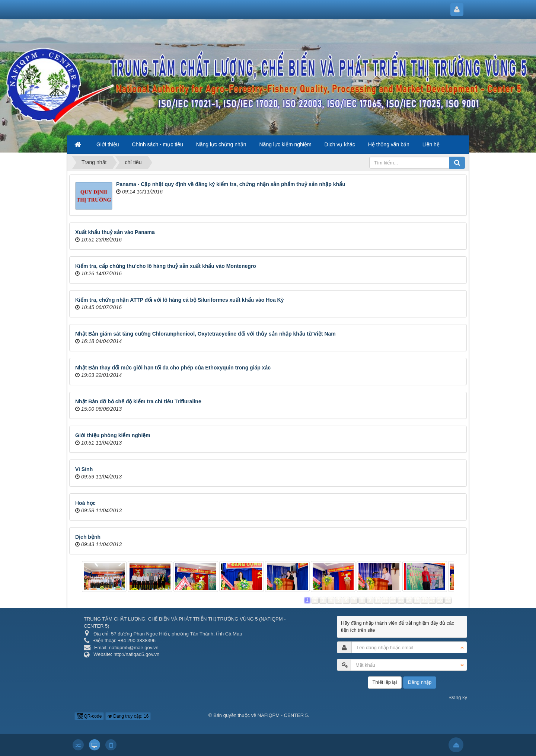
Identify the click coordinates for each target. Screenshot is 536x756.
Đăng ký (458, 697)
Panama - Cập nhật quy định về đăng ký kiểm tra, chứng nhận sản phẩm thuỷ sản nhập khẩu (231, 184)
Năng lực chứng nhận (221, 144)
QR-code (89, 716)
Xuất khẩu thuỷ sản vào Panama (115, 232)
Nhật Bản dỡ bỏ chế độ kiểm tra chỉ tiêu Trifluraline (138, 401)
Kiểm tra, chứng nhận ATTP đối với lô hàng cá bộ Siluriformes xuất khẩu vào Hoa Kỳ (179, 300)
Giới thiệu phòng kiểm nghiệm (113, 435)
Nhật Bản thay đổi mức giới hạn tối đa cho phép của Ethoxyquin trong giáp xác (173, 368)
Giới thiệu (108, 144)
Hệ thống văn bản (389, 144)
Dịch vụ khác (340, 144)
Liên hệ (431, 144)
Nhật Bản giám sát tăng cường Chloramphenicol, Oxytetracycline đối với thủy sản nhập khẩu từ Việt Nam (205, 334)
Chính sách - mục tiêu (157, 144)
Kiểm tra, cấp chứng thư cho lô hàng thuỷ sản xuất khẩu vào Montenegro (166, 266)
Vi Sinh (84, 469)
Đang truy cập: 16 (128, 716)
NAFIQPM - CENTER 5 (283, 715)
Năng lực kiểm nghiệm (285, 144)
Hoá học (85, 503)
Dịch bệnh (88, 537)
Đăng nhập (420, 682)
